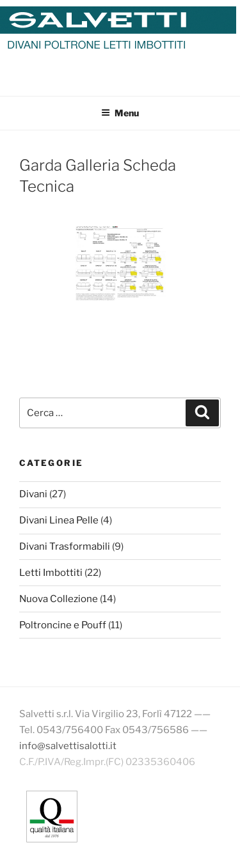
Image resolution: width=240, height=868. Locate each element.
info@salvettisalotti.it (68, 746)
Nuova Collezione (59, 599)
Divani (33, 494)
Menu (120, 113)
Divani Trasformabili (65, 546)
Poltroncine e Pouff (63, 625)
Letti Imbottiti (51, 573)
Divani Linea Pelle (59, 520)
